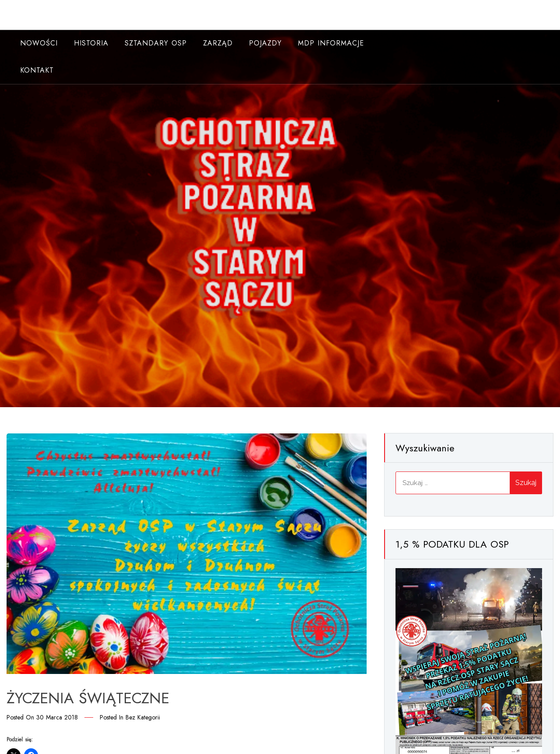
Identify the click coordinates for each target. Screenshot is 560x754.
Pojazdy (265, 43)
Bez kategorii (143, 717)
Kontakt (37, 70)
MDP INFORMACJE (331, 43)
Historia (91, 43)
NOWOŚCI (39, 43)
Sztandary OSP (156, 43)
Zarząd (218, 43)
